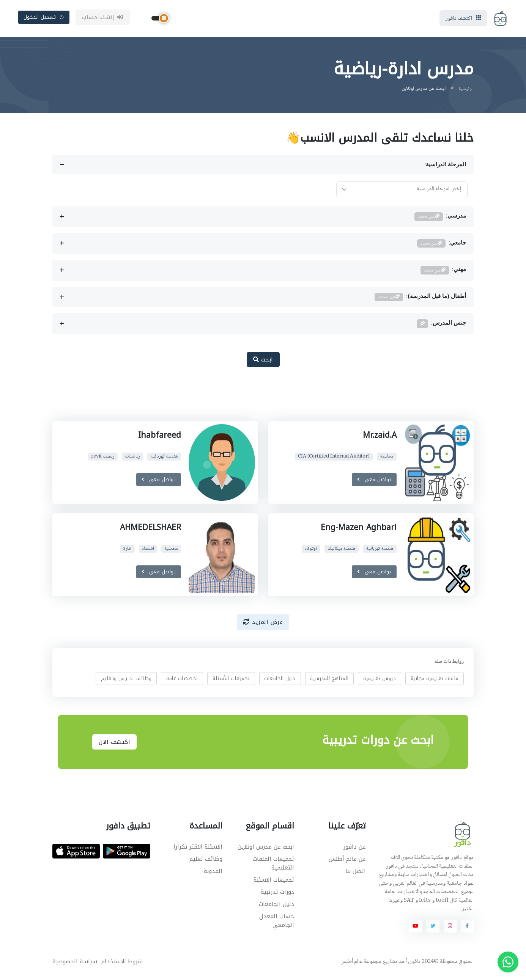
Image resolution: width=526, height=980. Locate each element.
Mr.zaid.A (379, 436)
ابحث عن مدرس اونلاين (266, 848)
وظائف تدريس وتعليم (126, 679)
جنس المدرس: (441, 325)
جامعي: (442, 245)
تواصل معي (374, 481)
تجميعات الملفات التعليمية (273, 864)
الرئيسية (466, 90)
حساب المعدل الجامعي (277, 922)
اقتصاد (148, 550)
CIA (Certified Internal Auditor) (334, 458)
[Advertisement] (257, 399)
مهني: (443, 271)
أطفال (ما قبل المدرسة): (420, 298)
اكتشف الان (114, 743)
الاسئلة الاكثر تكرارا (198, 848)
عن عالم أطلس (347, 860)
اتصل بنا (356, 873)
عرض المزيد (263, 623)
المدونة (213, 873)
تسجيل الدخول (44, 18)
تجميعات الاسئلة (274, 881)
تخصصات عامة (182, 679)
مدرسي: (440, 218)
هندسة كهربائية (164, 458)
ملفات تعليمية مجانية (435, 679)
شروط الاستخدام (122, 963)
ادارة (127, 550)
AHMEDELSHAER (150, 529)
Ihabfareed (160, 436)
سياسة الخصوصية (75, 963)
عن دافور (355, 848)
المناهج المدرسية (329, 679)
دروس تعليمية (380, 679)
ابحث (263, 361)
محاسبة (387, 458)
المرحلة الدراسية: (445, 166)
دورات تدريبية (277, 893)
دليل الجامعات (280, 679)
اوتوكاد (311, 550)
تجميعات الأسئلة (231, 679)
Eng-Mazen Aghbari (359, 529)
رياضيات (132, 458)
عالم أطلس (352, 963)
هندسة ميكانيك (342, 550)
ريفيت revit (103, 458)
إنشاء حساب (103, 18)
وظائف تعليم (206, 860)
